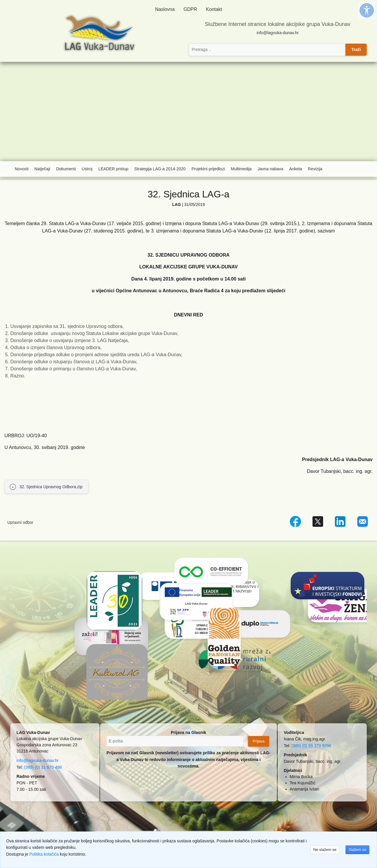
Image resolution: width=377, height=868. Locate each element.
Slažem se (357, 850)
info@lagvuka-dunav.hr (278, 33)
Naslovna (165, 9)
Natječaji (42, 169)
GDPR (190, 9)
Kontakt (214, 9)
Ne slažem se (325, 850)
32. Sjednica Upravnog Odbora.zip (51, 487)
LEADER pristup (113, 169)
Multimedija (241, 169)
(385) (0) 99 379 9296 (311, 746)
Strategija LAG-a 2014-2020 (160, 169)
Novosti (22, 169)
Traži (356, 49)
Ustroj (87, 169)
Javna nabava (271, 169)
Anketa (296, 169)
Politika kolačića (44, 854)
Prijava (259, 741)
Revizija (315, 169)
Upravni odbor (20, 522)
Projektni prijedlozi (208, 169)
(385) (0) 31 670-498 (43, 767)
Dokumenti (66, 169)
